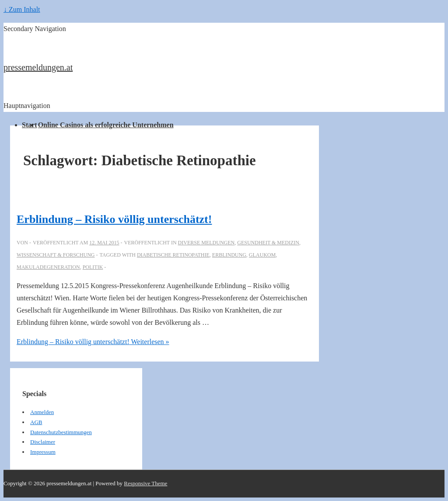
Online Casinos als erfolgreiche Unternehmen (106, 125)
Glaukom (262, 255)
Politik (93, 267)
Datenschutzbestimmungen (61, 432)
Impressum (43, 452)
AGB (36, 422)
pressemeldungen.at (38, 67)
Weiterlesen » (93, 342)
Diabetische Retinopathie (173, 255)
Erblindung (229, 255)
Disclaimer (43, 442)
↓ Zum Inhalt (22, 9)
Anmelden (42, 412)
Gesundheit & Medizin (268, 243)
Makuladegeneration (48, 267)
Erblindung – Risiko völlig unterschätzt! (114, 219)
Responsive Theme (145, 483)
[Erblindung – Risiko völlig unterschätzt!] (104, 243)
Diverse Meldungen (206, 243)
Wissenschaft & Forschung (56, 255)
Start (30, 125)
